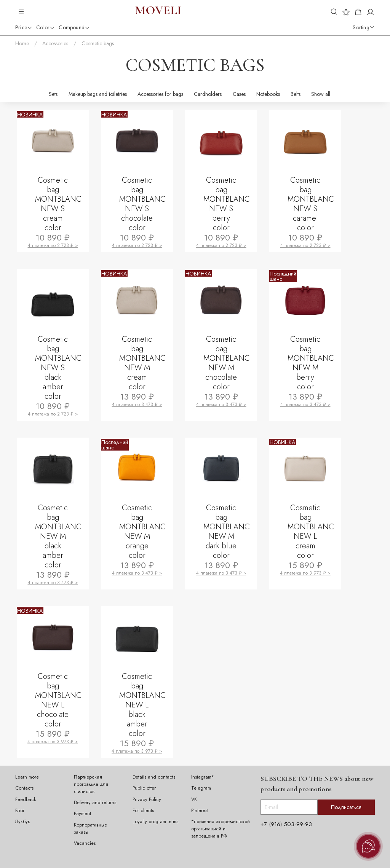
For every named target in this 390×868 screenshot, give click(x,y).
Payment (82, 814)
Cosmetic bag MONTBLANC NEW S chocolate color (143, 204)
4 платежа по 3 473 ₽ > (137, 405)
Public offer (144, 788)
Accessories (55, 43)
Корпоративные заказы (90, 829)
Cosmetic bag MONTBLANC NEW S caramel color (312, 204)
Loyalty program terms (155, 822)
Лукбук (23, 822)
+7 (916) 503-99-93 (286, 824)
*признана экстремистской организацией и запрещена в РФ (221, 829)
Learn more (27, 777)
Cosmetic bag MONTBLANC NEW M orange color (143, 532)
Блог (20, 811)
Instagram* (203, 777)
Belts (296, 94)
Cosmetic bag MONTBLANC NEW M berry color (312, 363)
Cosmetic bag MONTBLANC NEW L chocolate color (59, 700)
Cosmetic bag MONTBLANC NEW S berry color (227, 204)
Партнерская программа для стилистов (91, 784)
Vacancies (85, 843)
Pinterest (200, 811)
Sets (53, 94)
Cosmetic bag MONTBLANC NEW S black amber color (59, 368)
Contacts (24, 788)
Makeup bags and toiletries (98, 94)
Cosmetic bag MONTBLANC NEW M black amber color (59, 536)
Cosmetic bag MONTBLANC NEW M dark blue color (227, 532)
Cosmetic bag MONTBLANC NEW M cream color (143, 363)
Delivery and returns (95, 803)
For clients (143, 811)
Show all (321, 94)
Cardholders (208, 94)
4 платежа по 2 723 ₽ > (53, 245)
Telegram (201, 788)
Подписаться (346, 807)
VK (194, 800)
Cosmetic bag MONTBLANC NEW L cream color (312, 532)
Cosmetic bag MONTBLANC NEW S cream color (59, 204)
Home (22, 43)
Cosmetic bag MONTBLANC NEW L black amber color (143, 705)
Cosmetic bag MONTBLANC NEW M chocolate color (227, 363)
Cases (239, 94)
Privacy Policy (147, 800)
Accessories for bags (160, 94)
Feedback (26, 800)
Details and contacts (154, 777)
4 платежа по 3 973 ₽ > (305, 573)
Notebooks (268, 94)
